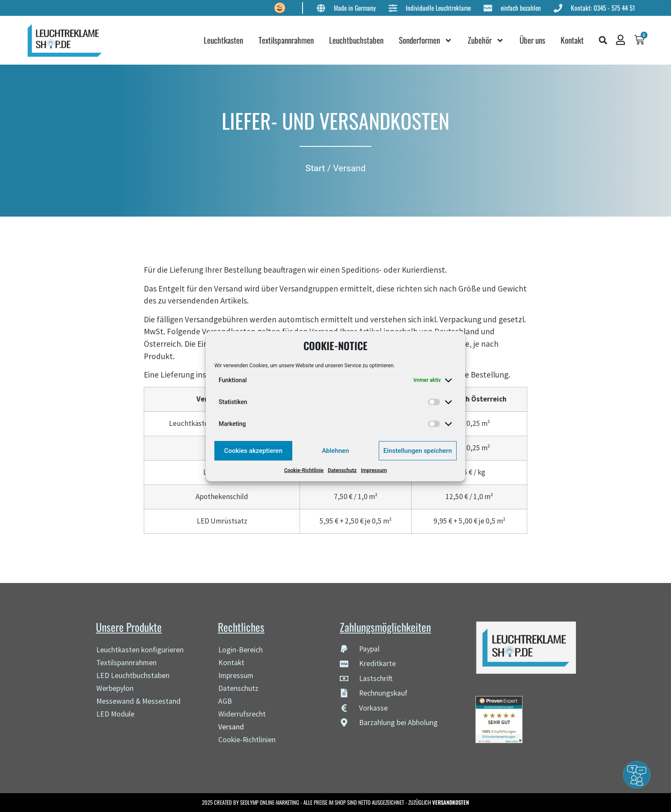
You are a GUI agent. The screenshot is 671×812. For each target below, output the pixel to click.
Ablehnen (335, 451)
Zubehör (488, 40)
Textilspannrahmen (288, 40)
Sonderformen (428, 40)
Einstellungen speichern (418, 451)
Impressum (374, 470)
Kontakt (574, 40)
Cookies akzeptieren (253, 451)
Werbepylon (115, 688)
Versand (231, 727)
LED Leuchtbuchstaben (133, 675)
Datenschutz (342, 470)
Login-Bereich (240, 650)
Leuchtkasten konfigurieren (140, 650)
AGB (225, 701)
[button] (605, 40)
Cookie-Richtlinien (247, 740)
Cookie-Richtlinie (304, 470)
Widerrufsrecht (242, 714)
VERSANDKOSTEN (451, 802)
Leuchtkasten (226, 40)
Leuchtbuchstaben (358, 40)
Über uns (534, 40)
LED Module (115, 714)
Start (315, 168)
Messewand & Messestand (138, 701)
